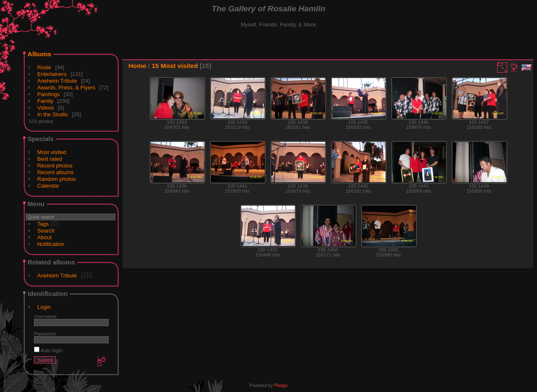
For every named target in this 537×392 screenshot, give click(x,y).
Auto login (48, 350)
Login (44, 307)
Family (45, 101)
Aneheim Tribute (57, 81)
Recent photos (55, 166)
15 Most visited (175, 66)
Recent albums (56, 172)
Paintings (48, 94)
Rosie (44, 67)
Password (45, 333)
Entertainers (52, 74)
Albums (39, 54)
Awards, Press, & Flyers (66, 88)
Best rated (50, 159)
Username (45, 316)
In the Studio (53, 114)
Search (46, 231)
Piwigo (281, 385)
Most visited (52, 152)
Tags (43, 224)
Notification (51, 244)
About (44, 237)
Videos (46, 108)
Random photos (57, 179)
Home (137, 66)
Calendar (48, 186)
